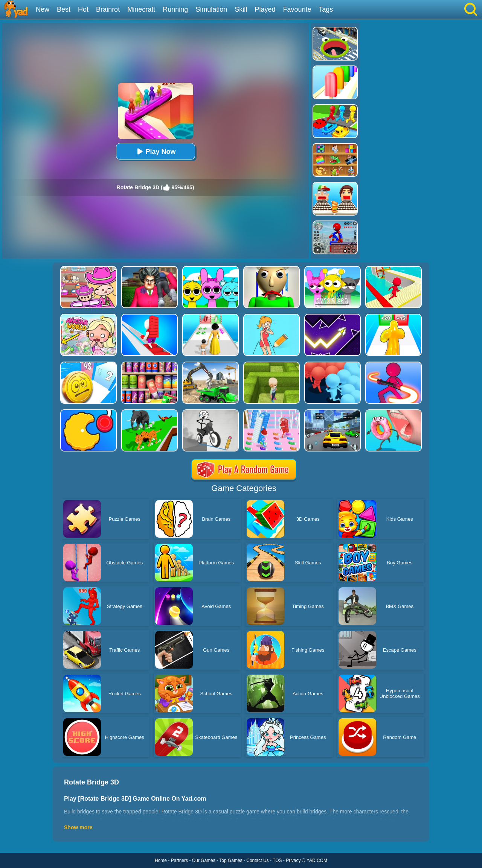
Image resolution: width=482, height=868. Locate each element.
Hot (83, 9)
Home (161, 860)
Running (175, 9)
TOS (277, 860)
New (43, 9)
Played (265, 9)
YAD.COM (317, 860)
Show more (78, 827)
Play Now (155, 151)
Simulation (211, 9)
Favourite (297, 9)
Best (64, 9)
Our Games (204, 860)
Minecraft (141, 9)
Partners (179, 860)
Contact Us (257, 860)
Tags (326, 9)
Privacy (293, 860)
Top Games (231, 860)
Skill (241, 9)
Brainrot (108, 9)
